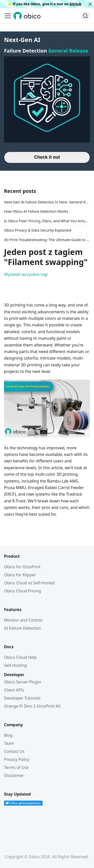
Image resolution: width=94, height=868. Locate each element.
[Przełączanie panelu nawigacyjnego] (8, 16)
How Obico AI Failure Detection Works (36, 211)
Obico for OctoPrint (22, 567)
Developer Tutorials (22, 698)
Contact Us (14, 751)
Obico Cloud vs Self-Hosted (29, 583)
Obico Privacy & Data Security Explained (38, 230)
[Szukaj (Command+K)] (85, 16)
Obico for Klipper (20, 575)
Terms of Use (16, 767)
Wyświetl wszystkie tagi (26, 274)
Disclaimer (14, 775)
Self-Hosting (15, 665)
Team (9, 743)
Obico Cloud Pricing (23, 591)
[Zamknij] (90, 4)
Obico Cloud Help (20, 657)
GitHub (75, 4)
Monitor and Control (23, 620)
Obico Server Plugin (23, 682)
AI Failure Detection (22, 628)
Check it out (47, 157)
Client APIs (14, 690)
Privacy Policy (17, 759)
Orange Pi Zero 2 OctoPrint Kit (32, 706)
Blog (8, 735)
